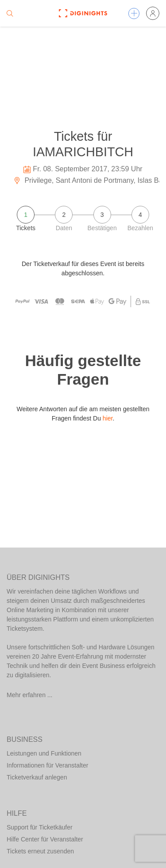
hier (108, 418)
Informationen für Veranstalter (47, 765)
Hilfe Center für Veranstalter (45, 839)
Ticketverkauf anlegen (37, 777)
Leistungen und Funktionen (44, 753)
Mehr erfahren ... (30, 695)
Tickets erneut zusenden (40, 851)
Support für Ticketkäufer (40, 827)
